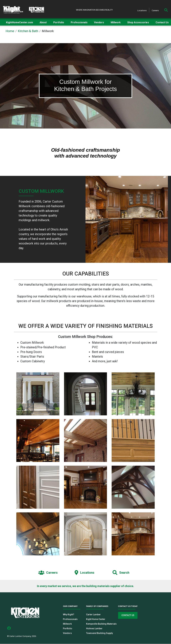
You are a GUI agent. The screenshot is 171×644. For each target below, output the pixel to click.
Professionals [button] (79, 22)
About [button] (43, 22)
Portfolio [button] (59, 22)
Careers (155, 10)
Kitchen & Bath (28, 31)
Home (10, 31)
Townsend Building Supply (99, 633)
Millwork (67, 624)
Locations (142, 10)
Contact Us (128, 615)
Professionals (70, 619)
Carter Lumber (93, 615)
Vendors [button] (99, 22)
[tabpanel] (85, 86)
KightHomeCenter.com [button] (20, 22)
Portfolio (68, 629)
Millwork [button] (116, 22)
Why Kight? (69, 615)
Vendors (67, 633)
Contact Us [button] (162, 22)
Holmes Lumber (94, 629)
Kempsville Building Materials (101, 624)
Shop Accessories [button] (138, 22)
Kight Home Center (96, 619)
